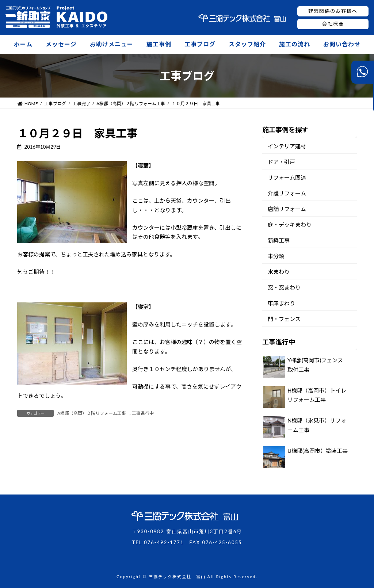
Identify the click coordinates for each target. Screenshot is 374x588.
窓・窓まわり (284, 287)
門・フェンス (284, 319)
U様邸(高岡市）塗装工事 (318, 451)
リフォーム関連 (287, 177)
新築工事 (279, 240)
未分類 (276, 256)
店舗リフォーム (287, 209)
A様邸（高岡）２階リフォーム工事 (92, 413)
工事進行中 (143, 413)
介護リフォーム (287, 193)
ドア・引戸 (281, 162)
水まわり (279, 272)
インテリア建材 (287, 146)
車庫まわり (281, 303)
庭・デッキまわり (290, 225)
